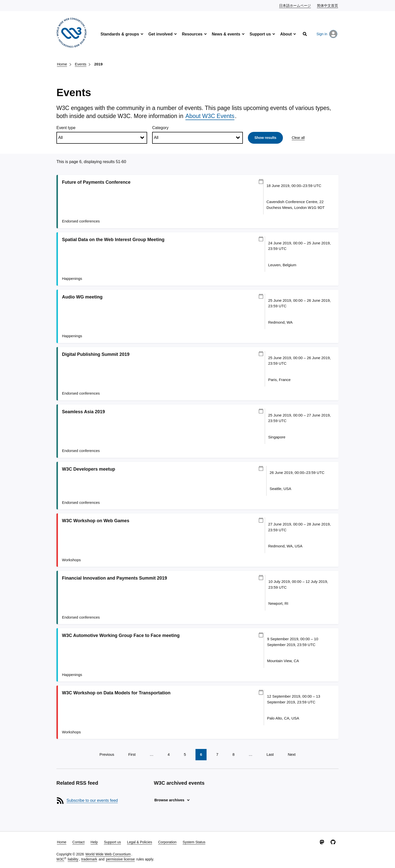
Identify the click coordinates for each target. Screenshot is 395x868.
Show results (265, 138)
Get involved (160, 34)
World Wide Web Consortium (108, 854)
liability (73, 859)
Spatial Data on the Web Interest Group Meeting (113, 240)
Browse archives (169, 800)
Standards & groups (120, 34)
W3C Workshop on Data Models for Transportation (116, 693)
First (132, 754)
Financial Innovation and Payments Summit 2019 (114, 578)
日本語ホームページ (295, 5)
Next (292, 754)
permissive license (120, 859)
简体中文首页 (328, 5)
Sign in (327, 34)
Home (62, 64)
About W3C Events (210, 116)
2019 (98, 64)
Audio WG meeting (82, 297)
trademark (89, 859)
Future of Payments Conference (96, 182)
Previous (107, 754)
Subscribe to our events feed (92, 800)
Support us (260, 34)
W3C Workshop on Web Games (96, 521)
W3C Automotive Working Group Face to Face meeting (121, 635)
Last (270, 754)
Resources (192, 34)
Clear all (298, 138)
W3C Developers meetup (89, 469)
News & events (226, 34)
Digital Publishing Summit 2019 (96, 354)
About (286, 34)
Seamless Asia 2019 (83, 412)
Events (81, 64)
